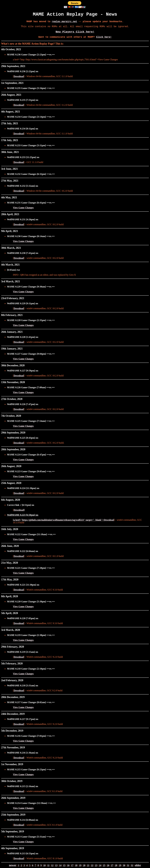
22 (92, 865)
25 (104, 865)
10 (44, 865)
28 (116, 865)
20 (84, 865)
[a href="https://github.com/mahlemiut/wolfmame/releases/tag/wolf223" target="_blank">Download (63, 520)
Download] (19, 510)
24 (100, 865)
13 (56, 865)
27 (112, 865)
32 (132, 865)
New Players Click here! (75, 32)
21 (88, 865)
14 (60, 865)
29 (120, 865)
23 (96, 865)
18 (76, 865)
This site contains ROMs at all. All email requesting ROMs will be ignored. (75, 27)
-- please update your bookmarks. (100, 22)
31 (128, 865)
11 (48, 865)
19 (80, 865)
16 (68, 865)
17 (72, 865)
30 (124, 865)
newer (13, 865)
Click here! (104, 37)
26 (108, 865)
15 (64, 865)
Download (19, 76)
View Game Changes (23, 208)
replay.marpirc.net (65, 22)
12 (52, 865)
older (138, 865)
